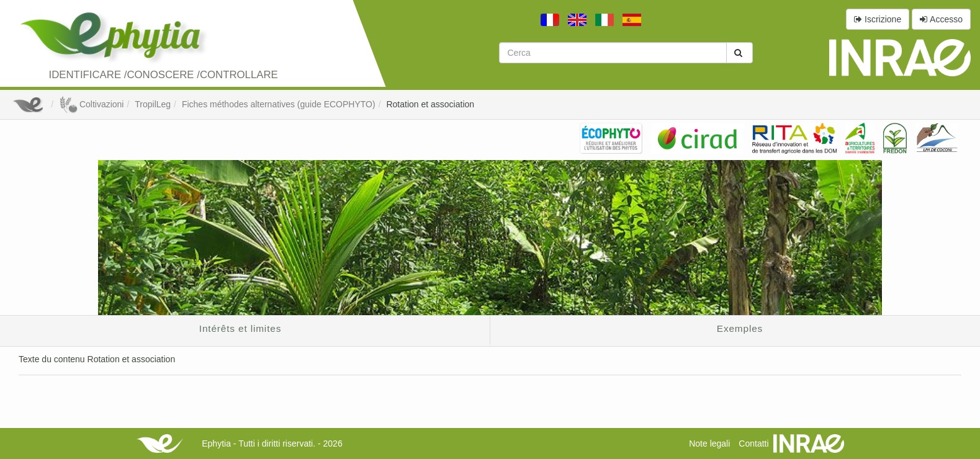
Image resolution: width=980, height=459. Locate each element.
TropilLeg (153, 104)
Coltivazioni (91, 104)
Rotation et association (430, 104)
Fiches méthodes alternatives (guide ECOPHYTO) (279, 104)
